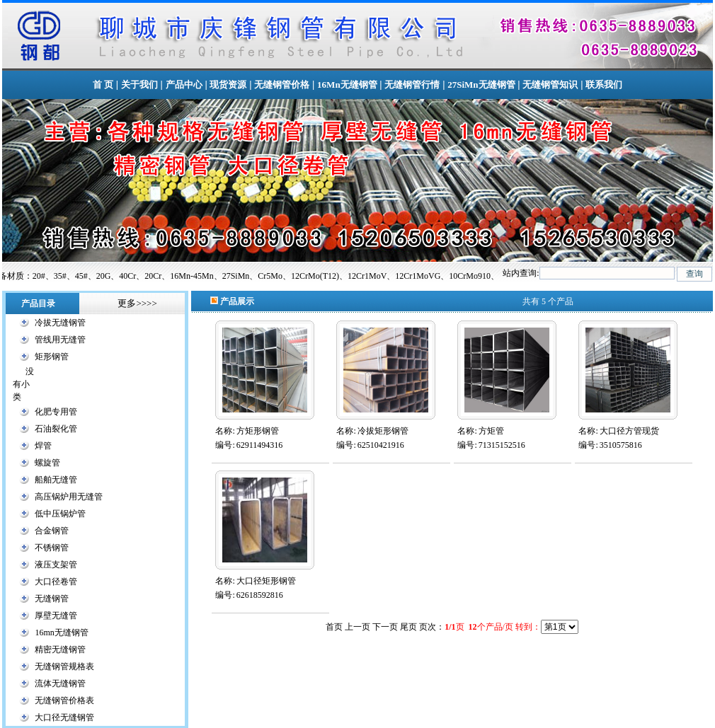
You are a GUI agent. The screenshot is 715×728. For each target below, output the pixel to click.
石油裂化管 (56, 429)
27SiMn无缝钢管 (481, 85)
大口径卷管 (56, 582)
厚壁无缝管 (56, 616)
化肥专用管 (56, 412)
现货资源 (228, 85)
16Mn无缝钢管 (347, 85)
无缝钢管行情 (412, 85)
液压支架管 (56, 565)
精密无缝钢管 (60, 649)
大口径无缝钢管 (64, 717)
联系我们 (604, 85)
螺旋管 (47, 463)
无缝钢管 (52, 599)
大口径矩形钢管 (266, 581)
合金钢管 (52, 531)
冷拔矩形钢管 (383, 431)
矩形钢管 (52, 357)
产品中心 (184, 85)
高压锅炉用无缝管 (69, 497)
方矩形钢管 (258, 431)
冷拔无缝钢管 (60, 323)
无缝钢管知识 (550, 85)
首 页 (103, 85)
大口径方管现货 (629, 431)
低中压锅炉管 (60, 514)
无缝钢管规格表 (64, 666)
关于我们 (139, 85)
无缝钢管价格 (282, 85)
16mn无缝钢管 (61, 632)
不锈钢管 (52, 548)
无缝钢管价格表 (64, 700)
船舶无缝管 (56, 480)
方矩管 (491, 431)
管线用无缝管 (60, 340)
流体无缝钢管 (60, 683)
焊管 (43, 446)
